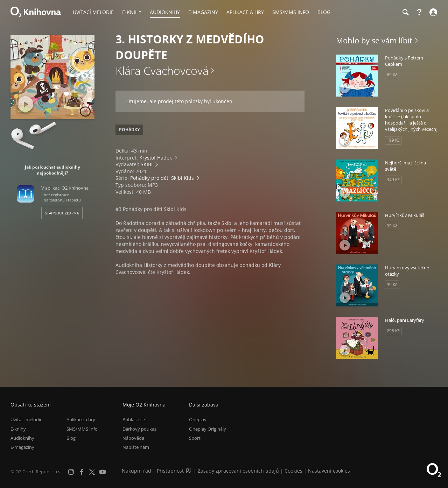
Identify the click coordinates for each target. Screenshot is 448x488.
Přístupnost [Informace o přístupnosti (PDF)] (170, 471)
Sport (195, 438)
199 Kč (393, 140)
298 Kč (393, 331)
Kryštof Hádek (156, 158)
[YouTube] (103, 472)
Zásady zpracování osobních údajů (238, 471)
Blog (71, 438)
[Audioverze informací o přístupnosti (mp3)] (189, 471)
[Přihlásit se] (432, 12)
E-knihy (18, 429)
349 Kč (393, 180)
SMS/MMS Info (82, 429)
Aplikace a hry (81, 419)
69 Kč (392, 75)
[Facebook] (82, 472)
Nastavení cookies (329, 471)
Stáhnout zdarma (62, 213)
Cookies (293, 471)
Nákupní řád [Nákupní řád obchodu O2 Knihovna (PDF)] (136, 471)
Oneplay (198, 419)
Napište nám (136, 447)
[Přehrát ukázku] (25, 104)
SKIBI (147, 164)
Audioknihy (22, 438)
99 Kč (392, 226)
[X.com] (92, 472)
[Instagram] (71, 472)
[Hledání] (405, 12)
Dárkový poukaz (139, 429)
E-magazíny (22, 447)
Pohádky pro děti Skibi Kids (162, 178)
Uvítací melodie (26, 419)
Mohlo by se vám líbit (374, 40)
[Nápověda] (419, 12)
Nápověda (133, 438)
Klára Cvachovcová (162, 70)
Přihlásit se (134, 419)
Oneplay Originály (208, 429)
